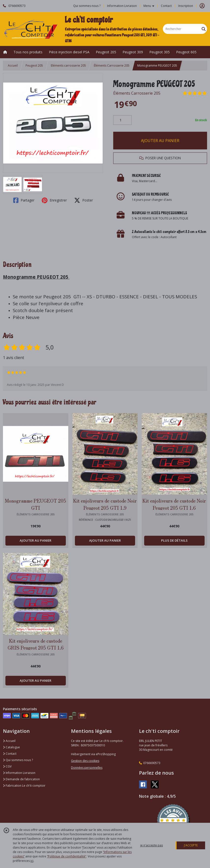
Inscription (186, 6)
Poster (84, 200)
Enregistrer (54, 200)
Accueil (13, 65)
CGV (7, 766)
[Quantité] (122, 120)
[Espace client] (202, 6)
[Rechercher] (204, 29)
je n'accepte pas (152, 845)
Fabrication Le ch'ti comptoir (24, 786)
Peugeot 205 (34, 65)
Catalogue (11, 747)
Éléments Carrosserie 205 (112, 65)
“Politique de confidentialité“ (67, 856)
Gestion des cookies (85, 761)
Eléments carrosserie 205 (68, 65)
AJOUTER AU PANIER (160, 141)
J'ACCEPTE (191, 845)
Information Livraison (19, 773)
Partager (24, 200)
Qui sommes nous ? (18, 760)
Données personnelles (87, 768)
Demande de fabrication (21, 779)
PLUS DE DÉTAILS (174, 540)
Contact (166, 6)
